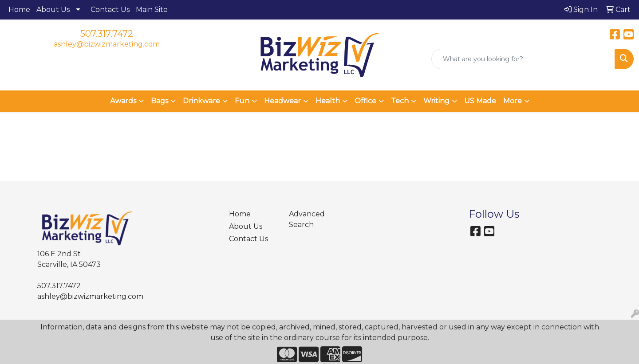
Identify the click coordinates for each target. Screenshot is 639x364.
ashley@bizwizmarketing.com (107, 44)
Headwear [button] (282, 101)
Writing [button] (436, 101)
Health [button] (328, 101)
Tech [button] (400, 101)
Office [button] (365, 101)
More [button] (513, 101)
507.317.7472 (107, 34)
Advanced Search (307, 219)
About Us (53, 10)
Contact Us (110, 10)
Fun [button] (242, 101)
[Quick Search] (523, 59)
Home (19, 10)
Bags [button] (160, 101)
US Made (480, 101)
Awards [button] (123, 101)
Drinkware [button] (201, 101)
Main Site (152, 10)
